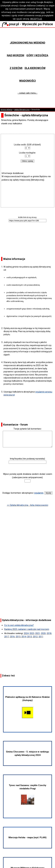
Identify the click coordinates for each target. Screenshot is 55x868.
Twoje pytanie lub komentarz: (28, 429)
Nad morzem (16, 55)
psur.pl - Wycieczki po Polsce (27, 24)
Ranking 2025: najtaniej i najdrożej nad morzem (27, 629)
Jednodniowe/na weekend (27, 43)
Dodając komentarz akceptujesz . (23, 493)
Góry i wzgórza (37, 55)
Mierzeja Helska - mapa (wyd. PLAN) (27, 837)
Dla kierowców (35, 68)
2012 (35, 637)
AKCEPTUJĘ (36, 19)
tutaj (43, 12)
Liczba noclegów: (27, 153)
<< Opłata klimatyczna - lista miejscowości (27, 505)
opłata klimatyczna (22, 110)
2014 (24, 637)
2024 (26, 633)
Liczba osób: (20, 145)
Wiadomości (27, 81)
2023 (32, 633)
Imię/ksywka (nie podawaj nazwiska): (28, 459)
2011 (41, 637)
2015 (18, 637)
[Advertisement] (27, 190)
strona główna (6, 110)
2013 (29, 637)
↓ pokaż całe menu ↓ (27, 93)
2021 (38, 633)
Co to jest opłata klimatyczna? (19, 625)
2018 (49, 633)
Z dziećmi (16, 68)
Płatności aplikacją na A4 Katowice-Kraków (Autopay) (27, 707)
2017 (7, 637)
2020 (43, 633)
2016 (12, 637)
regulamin (39, 493)
